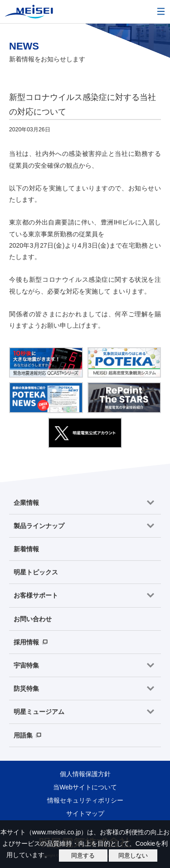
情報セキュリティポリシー (85, 800)
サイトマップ (85, 813)
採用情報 (26, 642)
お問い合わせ (33, 619)
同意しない (133, 856)
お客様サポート (36, 595)
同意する (83, 856)
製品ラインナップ (39, 526)
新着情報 (26, 549)
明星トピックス (36, 572)
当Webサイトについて (85, 787)
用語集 (23, 735)
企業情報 (26, 503)
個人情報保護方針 (85, 774)
